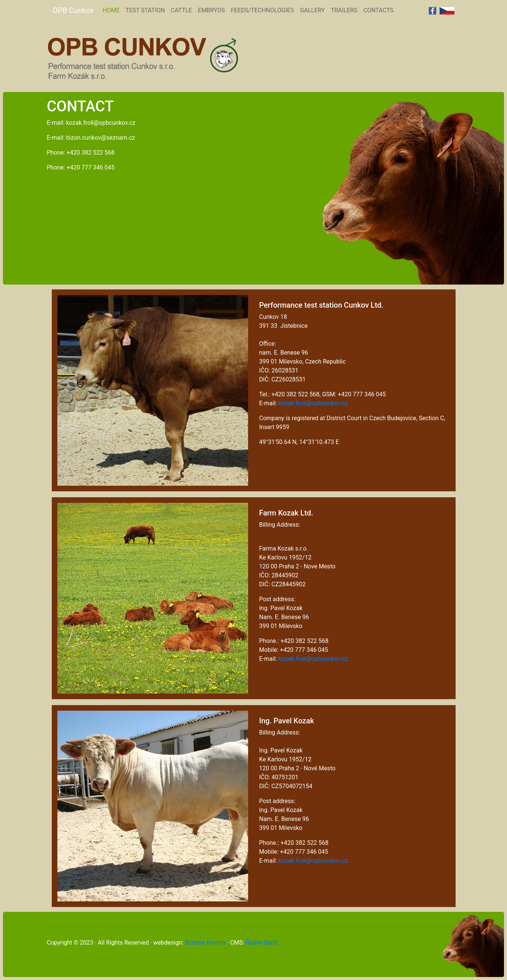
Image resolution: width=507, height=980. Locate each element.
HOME (112, 10)
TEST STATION (145, 10)
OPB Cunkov (73, 10)
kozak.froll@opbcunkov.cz (313, 403)
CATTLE (182, 10)
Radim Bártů (262, 943)
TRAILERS (344, 10)
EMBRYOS (211, 10)
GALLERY (312, 10)
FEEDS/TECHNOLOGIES (262, 10)
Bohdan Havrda (205, 943)
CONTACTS (378, 10)
